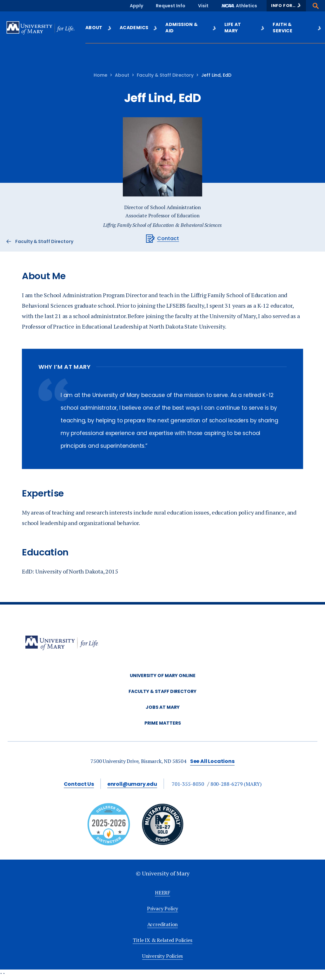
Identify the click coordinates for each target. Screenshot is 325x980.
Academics (139, 28)
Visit (203, 6)
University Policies (163, 956)
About (99, 28)
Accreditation (163, 924)
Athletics (246, 6)
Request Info (171, 6)
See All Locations (212, 761)
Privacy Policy (162, 908)
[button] (286, 6)
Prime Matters (163, 723)
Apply (136, 6)
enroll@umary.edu (132, 784)
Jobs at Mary (163, 707)
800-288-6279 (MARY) (236, 784)
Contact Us (79, 784)
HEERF (162, 893)
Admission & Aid (191, 28)
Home (100, 75)
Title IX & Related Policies (162, 940)
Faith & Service (297, 28)
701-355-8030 (188, 784)
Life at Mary (245, 28)
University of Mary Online (163, 676)
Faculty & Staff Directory (165, 75)
